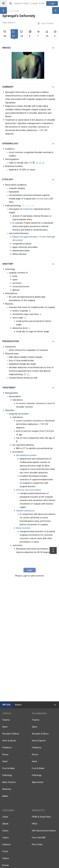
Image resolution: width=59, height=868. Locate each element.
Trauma (6, 720)
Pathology (7, 775)
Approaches (38, 782)
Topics (6, 838)
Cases (5, 831)
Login (52, 3)
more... (6, 796)
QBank (5, 824)
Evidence (7, 844)
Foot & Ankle (8, 768)
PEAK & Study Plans (41, 817)
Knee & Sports (9, 741)
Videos (6, 858)
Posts (5, 851)
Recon (5, 754)
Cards (5, 817)
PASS (35, 824)
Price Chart (37, 844)
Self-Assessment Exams (44, 831)
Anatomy (7, 789)
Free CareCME (39, 838)
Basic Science (9, 782)
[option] (28, 65)
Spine (5, 727)
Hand (5, 761)
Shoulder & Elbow (11, 734)
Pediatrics (7, 748)
